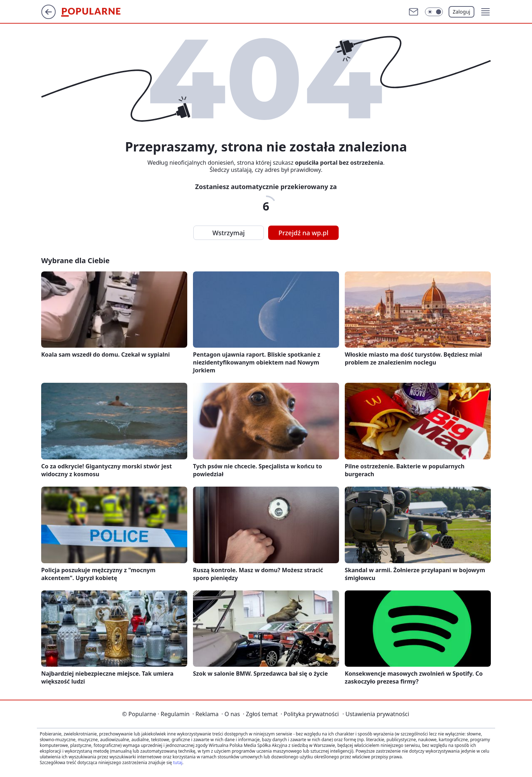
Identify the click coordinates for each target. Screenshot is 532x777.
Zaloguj (462, 12)
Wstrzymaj (228, 233)
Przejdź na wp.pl (304, 233)
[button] (485, 12)
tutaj (178, 762)
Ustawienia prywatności (376, 714)
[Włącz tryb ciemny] (434, 12)
